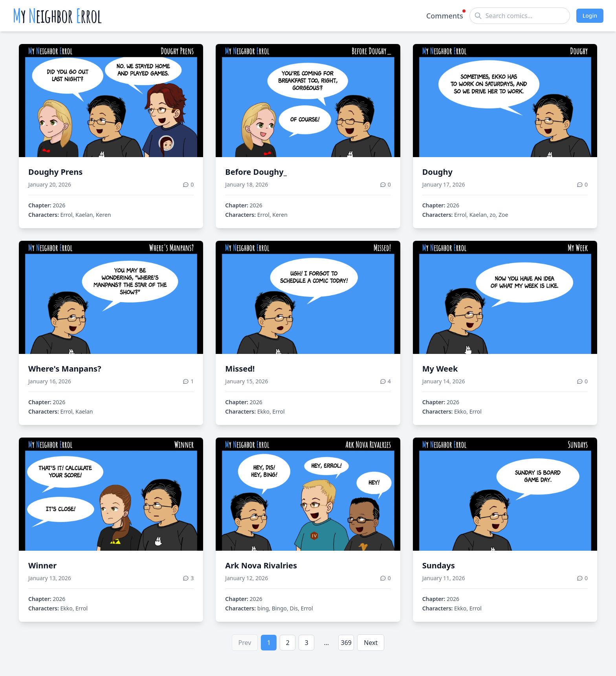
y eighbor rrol (57, 16)
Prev (245, 643)
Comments (445, 15)
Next (371, 643)
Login (590, 16)
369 (346, 643)
